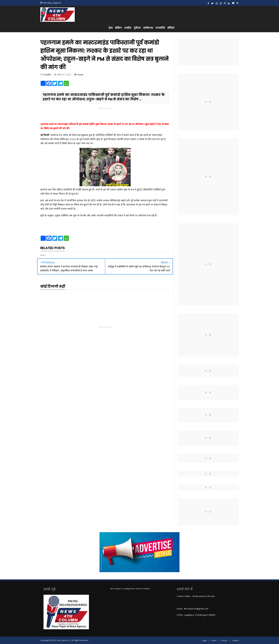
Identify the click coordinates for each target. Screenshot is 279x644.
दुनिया (137, 28)
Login (204, 640)
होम (111, 28)
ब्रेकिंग (118, 28)
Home (214, 640)
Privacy (224, 640)
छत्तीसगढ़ (148, 28)
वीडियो (171, 28)
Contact (235, 640)
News (80, 74)
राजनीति (160, 28)
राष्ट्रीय (128, 28)
